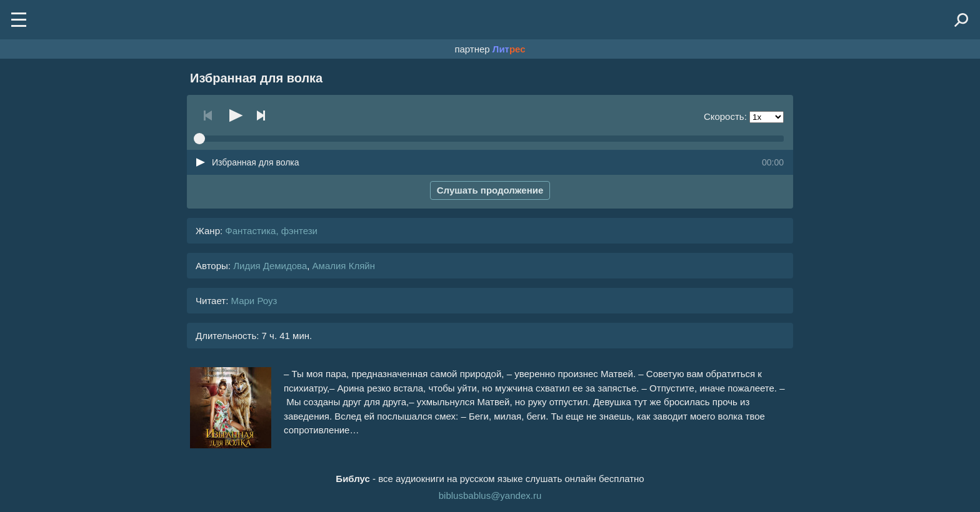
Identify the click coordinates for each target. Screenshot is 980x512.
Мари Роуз (254, 301)
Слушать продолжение (490, 190)
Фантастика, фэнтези (271, 231)
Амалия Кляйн (344, 266)
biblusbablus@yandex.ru (490, 495)
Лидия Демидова (270, 266)
